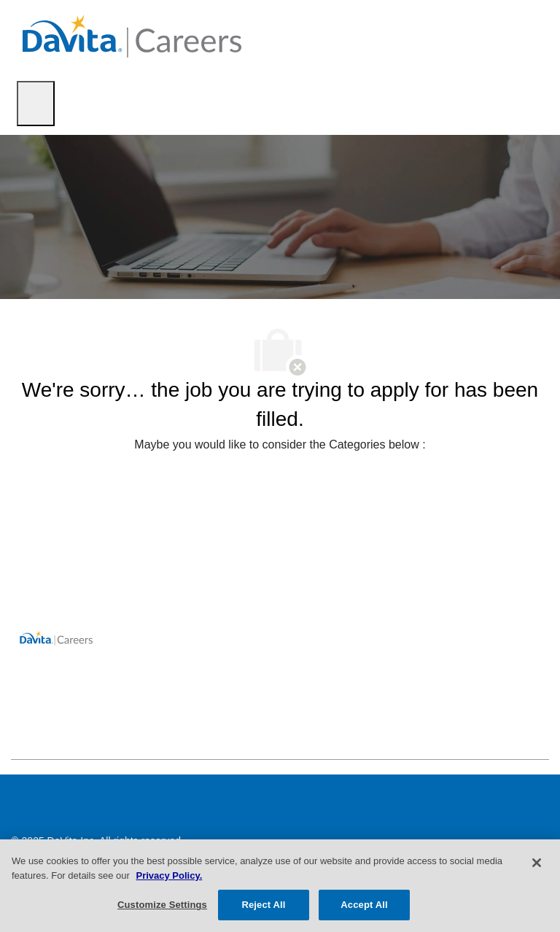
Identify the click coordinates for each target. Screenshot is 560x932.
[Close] (537, 863)
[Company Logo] (132, 36)
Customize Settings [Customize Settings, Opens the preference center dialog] (162, 905)
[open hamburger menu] (36, 104)
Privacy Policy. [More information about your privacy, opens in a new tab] (169, 875)
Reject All (263, 905)
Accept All (364, 905)
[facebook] (28, 727)
